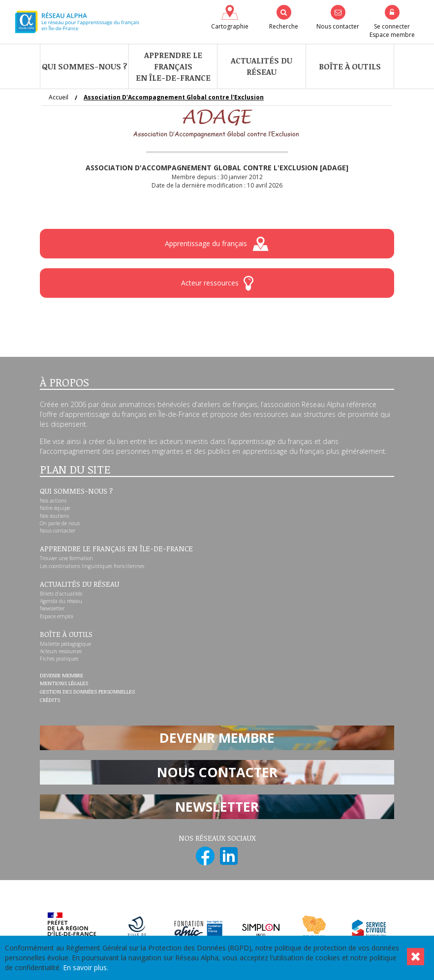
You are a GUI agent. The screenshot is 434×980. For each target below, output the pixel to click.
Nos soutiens (54, 516)
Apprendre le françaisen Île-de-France (173, 66)
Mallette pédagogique (65, 644)
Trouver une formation (66, 558)
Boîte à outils (350, 66)
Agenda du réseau (61, 601)
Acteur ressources (217, 283)
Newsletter (52, 608)
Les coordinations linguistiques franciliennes (92, 566)
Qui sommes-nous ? (85, 66)
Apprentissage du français (217, 244)
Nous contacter (58, 531)
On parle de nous (60, 523)
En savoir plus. (86, 967)
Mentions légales (64, 684)
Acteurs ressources (61, 651)
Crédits (50, 700)
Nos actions (53, 501)
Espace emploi (57, 616)
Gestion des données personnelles (87, 692)
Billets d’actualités (61, 594)
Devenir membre (62, 676)
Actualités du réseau (262, 66)
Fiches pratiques (59, 659)
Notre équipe (55, 508)
